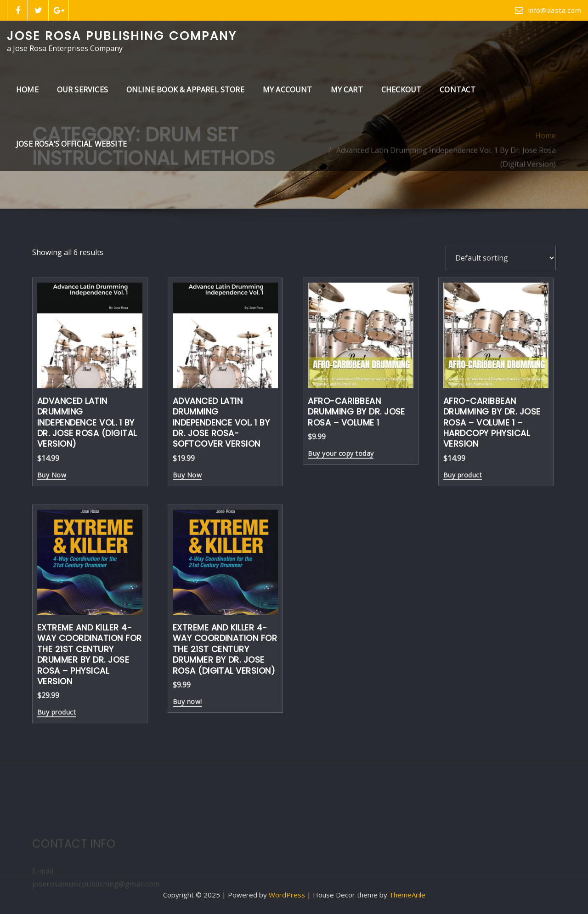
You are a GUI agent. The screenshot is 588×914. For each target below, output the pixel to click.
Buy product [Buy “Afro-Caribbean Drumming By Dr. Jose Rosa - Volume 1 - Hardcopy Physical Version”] (463, 476)
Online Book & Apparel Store (185, 90)
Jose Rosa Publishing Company (122, 36)
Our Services (82, 90)
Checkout (401, 90)
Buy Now (52, 476)
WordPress (287, 895)
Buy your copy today (341, 454)
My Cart (347, 90)
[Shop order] (501, 258)
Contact (458, 90)
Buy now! (187, 702)
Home (27, 90)
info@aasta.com (555, 10)
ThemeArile (407, 895)
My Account (288, 90)
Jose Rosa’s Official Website (71, 144)
